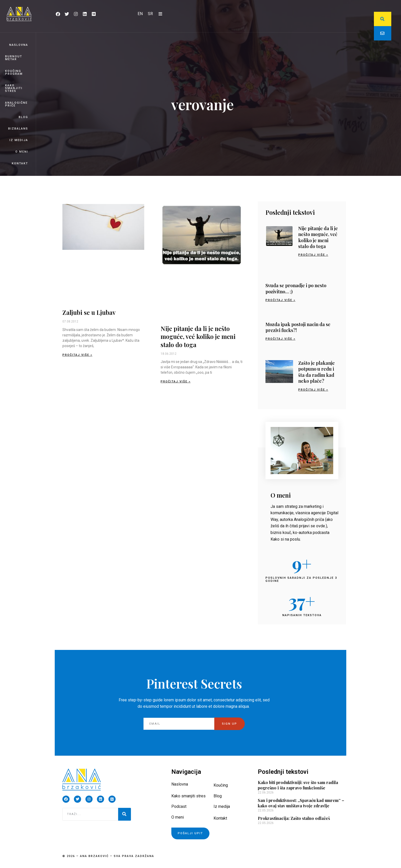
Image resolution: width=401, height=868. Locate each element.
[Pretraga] (125, 814)
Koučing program (14, 72)
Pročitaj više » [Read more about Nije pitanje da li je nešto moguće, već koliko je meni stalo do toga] (176, 382)
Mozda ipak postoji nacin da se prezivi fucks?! (298, 327)
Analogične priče (16, 104)
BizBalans (18, 129)
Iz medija (19, 140)
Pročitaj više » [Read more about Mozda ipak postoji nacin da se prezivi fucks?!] (280, 339)
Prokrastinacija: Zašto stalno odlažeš (294, 818)
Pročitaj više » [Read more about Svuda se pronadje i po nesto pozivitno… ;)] (280, 300)
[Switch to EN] (140, 14)
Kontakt (20, 163)
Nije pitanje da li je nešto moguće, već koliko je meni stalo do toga (198, 336)
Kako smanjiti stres (14, 88)
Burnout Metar (14, 58)
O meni (22, 152)
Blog (23, 117)
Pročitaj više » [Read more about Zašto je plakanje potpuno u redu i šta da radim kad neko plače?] (313, 390)
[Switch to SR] (150, 14)
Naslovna (19, 45)
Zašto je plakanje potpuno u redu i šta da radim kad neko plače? (316, 372)
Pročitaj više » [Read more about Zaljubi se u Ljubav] (77, 355)
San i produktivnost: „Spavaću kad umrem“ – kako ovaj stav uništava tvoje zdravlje (301, 803)
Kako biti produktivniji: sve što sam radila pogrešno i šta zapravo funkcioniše (298, 785)
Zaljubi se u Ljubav (89, 312)
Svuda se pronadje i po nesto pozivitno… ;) (296, 288)
